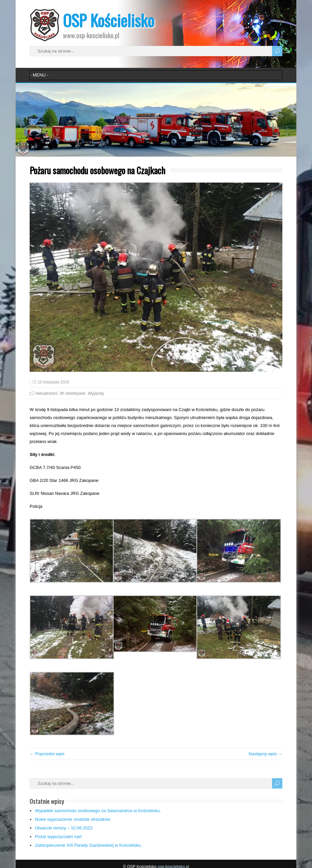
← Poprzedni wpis (47, 754)
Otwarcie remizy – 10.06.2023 (64, 828)
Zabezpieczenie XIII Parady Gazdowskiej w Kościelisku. (89, 845)
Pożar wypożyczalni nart (58, 837)
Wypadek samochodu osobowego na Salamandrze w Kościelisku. (98, 811)
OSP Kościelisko (109, 20)
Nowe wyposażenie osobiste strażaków (73, 819)
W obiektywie (73, 393)
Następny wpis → (266, 754)
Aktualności (46, 393)
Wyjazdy (96, 393)
